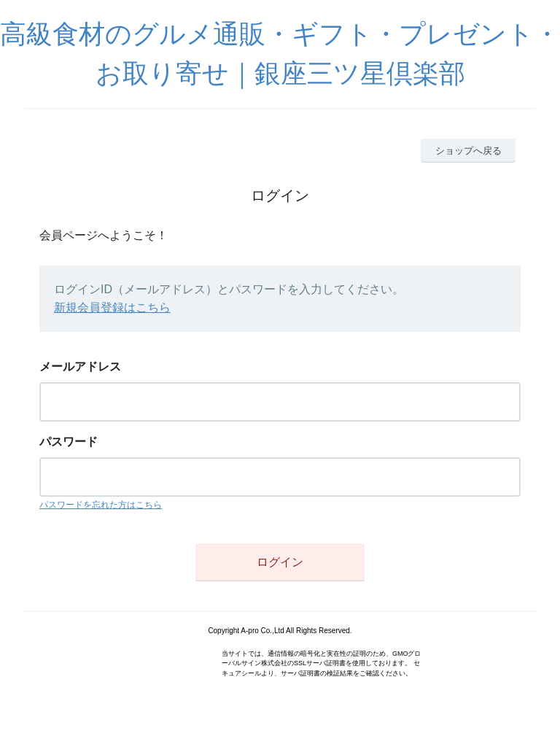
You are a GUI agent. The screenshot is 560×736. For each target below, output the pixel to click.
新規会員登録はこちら (112, 307)
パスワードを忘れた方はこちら (101, 505)
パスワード (69, 442)
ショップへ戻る (468, 151)
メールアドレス (80, 367)
